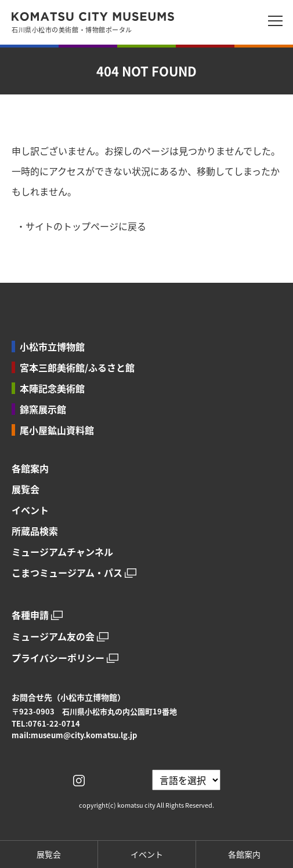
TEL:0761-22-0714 (46, 723)
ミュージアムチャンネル (62, 552)
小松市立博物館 (52, 347)
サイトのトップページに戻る (86, 226)
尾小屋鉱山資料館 (57, 430)
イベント (30, 510)
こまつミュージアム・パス (67, 573)
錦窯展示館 (43, 409)
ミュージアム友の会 (53, 637)
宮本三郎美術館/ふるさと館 (77, 367)
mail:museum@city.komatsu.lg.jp (74, 735)
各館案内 (30, 468)
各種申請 (30, 615)
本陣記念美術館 (52, 388)
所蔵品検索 (35, 531)
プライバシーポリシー (58, 658)
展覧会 (26, 489)
